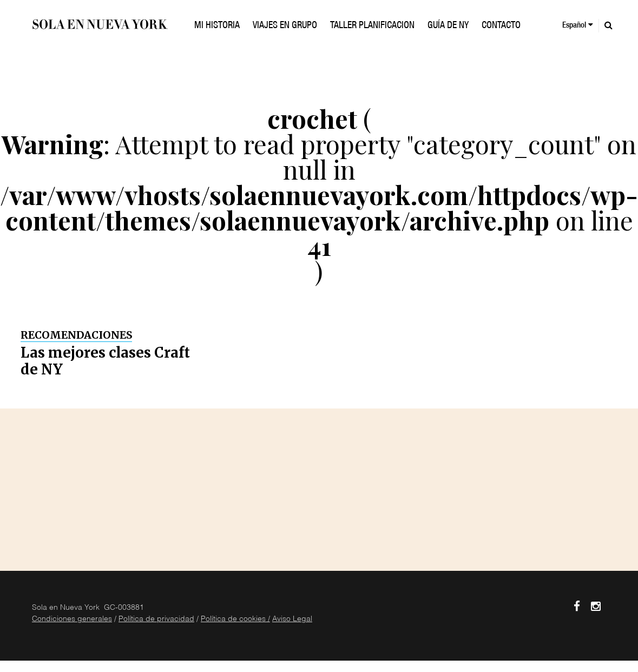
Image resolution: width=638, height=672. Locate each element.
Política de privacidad (156, 620)
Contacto (501, 26)
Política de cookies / (235, 620)
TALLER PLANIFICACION (372, 26)
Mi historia (217, 26)
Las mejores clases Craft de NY (105, 361)
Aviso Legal (292, 620)
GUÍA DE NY (448, 26)
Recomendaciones (76, 335)
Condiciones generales (72, 620)
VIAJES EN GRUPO (285, 26)
